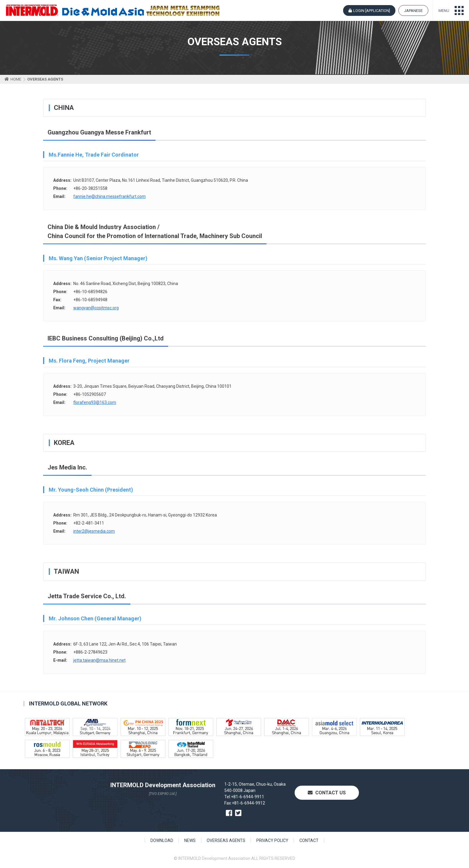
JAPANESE (413, 11)
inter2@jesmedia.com (94, 531)
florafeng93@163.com (95, 402)
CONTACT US (327, 793)
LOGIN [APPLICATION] (372, 11)
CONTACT (309, 840)
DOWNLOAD (162, 840)
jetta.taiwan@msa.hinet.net (99, 660)
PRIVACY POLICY (272, 840)
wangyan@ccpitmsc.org (96, 308)
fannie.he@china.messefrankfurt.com (109, 196)
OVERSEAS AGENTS (226, 840)
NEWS (190, 840)
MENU (444, 11)
